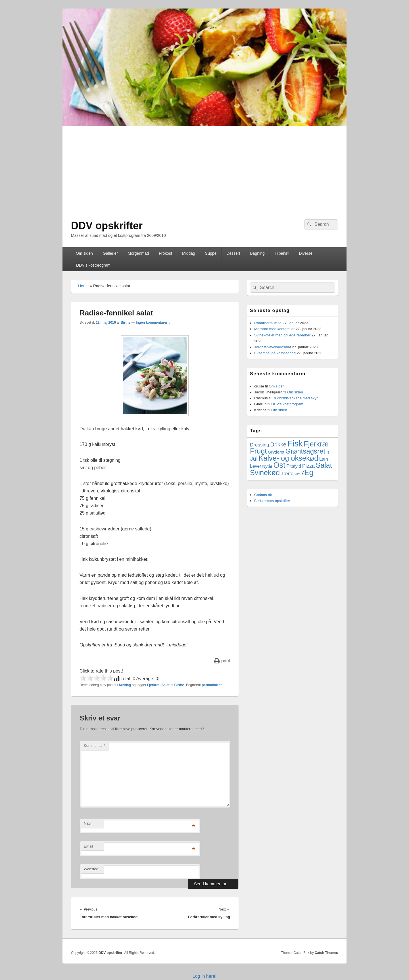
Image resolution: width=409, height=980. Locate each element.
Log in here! (205, 976)
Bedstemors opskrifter (272, 501)
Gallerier (110, 253)
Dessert (233, 253)
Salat (165, 685)
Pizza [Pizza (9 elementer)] (309, 466)
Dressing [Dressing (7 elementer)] (260, 445)
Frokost (165, 253)
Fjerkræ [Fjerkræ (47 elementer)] (316, 444)
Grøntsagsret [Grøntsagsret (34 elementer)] (305, 451)
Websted (91, 869)
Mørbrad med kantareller (274, 329)
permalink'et (212, 685)
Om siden (84, 253)
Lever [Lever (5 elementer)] (256, 466)
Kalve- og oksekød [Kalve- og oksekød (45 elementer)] (289, 458)
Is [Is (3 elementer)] (328, 452)
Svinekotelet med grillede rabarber (282, 335)
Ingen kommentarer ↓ (153, 323)
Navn (88, 823)
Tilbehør (282, 253)
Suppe (211, 253)
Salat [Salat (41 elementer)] (324, 465)
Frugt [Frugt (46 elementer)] (258, 451)
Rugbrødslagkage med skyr (295, 398)
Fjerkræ (153, 685)
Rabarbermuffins (268, 323)
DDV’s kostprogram (93, 265)
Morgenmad (138, 253)
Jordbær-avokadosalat (273, 347)
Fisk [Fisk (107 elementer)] (295, 443)
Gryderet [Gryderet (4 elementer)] (276, 452)
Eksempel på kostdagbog (275, 353)
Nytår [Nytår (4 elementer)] (267, 466)
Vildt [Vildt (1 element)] (298, 474)
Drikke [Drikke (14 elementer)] (278, 444)
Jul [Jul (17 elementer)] (254, 459)
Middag (189, 253)
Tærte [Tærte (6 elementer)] (287, 474)
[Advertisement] (204, 168)
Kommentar (95, 746)
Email (88, 846)
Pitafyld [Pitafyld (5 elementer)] (294, 466)
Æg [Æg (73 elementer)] (307, 472)
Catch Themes (326, 953)
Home (83, 286)
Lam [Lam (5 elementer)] (324, 459)
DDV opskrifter (107, 226)
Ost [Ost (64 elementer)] (279, 465)
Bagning (257, 253)
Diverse (305, 253)
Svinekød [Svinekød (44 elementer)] (265, 473)
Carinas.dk (263, 495)
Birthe (126, 323)
